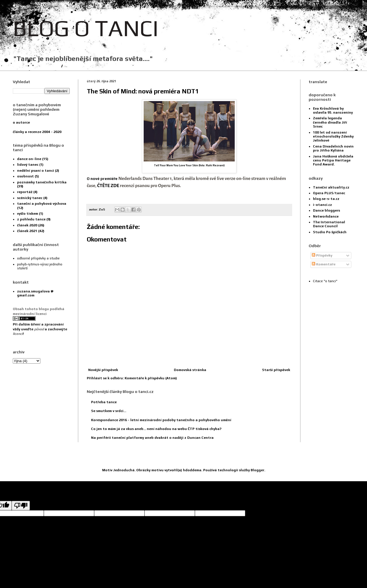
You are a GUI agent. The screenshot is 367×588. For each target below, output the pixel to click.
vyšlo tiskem (28, 214)
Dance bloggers (326, 210)
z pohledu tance (31, 219)
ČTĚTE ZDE (108, 186)
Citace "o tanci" (325, 281)
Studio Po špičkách (330, 232)
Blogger (257, 470)
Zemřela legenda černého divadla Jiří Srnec (330, 122)
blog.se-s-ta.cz (326, 199)
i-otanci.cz (322, 205)
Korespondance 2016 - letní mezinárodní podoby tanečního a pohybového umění (161, 420)
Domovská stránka (190, 370)
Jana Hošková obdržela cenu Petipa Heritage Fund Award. (333, 160)
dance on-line (29, 159)
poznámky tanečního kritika (42, 182)
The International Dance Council (329, 224)
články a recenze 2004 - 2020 (37, 132)
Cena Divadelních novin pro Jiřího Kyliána (333, 148)
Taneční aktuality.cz (331, 187)
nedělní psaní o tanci (36, 171)
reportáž (25, 192)
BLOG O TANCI (86, 28)
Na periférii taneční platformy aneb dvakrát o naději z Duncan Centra (152, 438)
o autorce (21, 122)
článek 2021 (27, 231)
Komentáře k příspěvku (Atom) (151, 378)
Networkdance (326, 216)
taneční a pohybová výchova (42, 204)
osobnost (25, 176)
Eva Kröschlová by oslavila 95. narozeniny (333, 110)
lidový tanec (28, 165)
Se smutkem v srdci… (109, 411)
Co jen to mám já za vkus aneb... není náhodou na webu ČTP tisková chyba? (156, 429)
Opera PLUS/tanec (329, 193)
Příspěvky (322, 255)
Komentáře (324, 264)
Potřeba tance (104, 402)
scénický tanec (30, 198)
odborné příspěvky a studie (38, 258)
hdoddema (192, 470)
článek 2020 (27, 225)
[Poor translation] (21, 506)
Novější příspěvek (103, 370)
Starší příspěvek (276, 370)
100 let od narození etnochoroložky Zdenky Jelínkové (333, 137)
